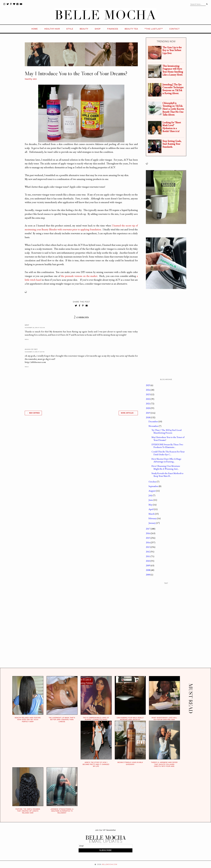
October (153, 482)
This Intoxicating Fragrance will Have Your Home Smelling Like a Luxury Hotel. (173, 70)
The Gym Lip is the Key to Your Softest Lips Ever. (172, 50)
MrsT (27, 325)
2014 (148, 542)
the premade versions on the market (79, 276)
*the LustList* (154, 29)
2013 (148, 547)
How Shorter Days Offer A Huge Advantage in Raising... (166, 460)
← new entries (33, 413)
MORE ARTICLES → (128, 413)
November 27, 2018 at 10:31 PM (35, 352)
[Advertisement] (81, 456)
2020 (148, 408)
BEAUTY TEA (131, 29)
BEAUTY (84, 29)
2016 (148, 533)
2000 (148, 575)
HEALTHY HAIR (52, 29)
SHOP (98, 29)
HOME (35, 29)
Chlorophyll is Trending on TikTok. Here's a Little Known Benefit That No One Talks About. (173, 109)
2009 (148, 565)
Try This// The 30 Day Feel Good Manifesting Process (167, 431)
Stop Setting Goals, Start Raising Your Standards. (172, 144)
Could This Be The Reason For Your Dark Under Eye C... (168, 453)
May (151, 505)
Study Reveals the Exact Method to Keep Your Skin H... (167, 475)
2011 (148, 556)
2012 (148, 552)
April (151, 509)
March (152, 514)
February (153, 518)
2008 (148, 570)
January (152, 523)
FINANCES (113, 29)
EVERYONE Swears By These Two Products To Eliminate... (167, 446)
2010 (148, 561)
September (154, 486)
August (152, 491)
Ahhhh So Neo (31, 349)
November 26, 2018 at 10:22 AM (35, 328)
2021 (148, 404)
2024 (148, 390)
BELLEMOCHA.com (110, 864)
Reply (27, 339)
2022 (148, 399)
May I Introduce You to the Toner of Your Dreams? (168, 439)
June (151, 500)
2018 (148, 417)
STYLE (70, 29)
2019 (148, 413)
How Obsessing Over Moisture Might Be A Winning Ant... (166, 467)
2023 (148, 394)
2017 (148, 529)
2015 (148, 538)
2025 (148, 385)
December (153, 421)
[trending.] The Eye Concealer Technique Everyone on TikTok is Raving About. (173, 89)
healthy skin (31, 79)
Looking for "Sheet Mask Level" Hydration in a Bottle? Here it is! (172, 127)
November (154, 426)
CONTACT (174, 29)
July (151, 495)
